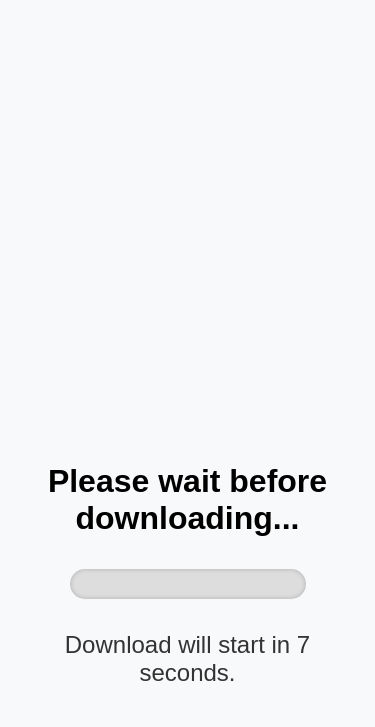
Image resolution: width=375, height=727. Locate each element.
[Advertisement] (187, 243)
